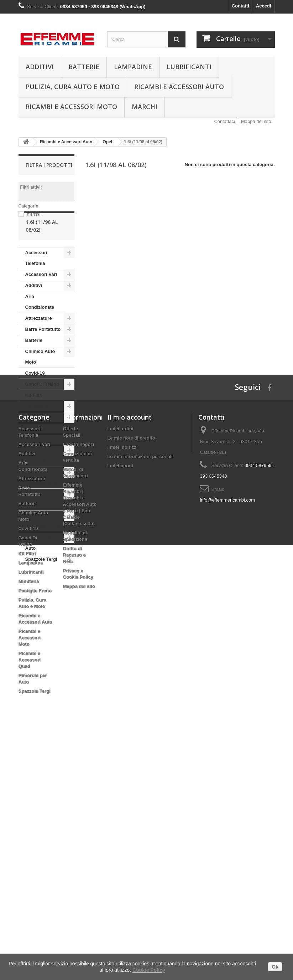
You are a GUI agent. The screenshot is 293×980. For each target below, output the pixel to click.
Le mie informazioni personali (140, 700)
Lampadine (133, 67)
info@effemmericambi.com (227, 744)
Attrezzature (39, 343)
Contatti (240, 6)
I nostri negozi (79, 688)
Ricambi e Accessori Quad (43, 546)
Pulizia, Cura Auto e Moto (73, 87)
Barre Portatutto (43, 355)
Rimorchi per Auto (40, 568)
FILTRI (34, 215)
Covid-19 (35, 398)
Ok (275, 967)
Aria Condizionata (40, 327)
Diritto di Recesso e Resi (74, 799)
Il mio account (130, 661)
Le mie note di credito (131, 682)
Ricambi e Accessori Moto (71, 107)
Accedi (264, 6)
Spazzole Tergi (41, 584)
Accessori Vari (41, 300)
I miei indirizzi (123, 691)
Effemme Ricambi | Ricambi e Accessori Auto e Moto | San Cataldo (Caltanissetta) (80, 748)
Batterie (84, 67)
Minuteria (36, 454)
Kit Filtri (34, 420)
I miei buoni (120, 710)
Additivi (40, 67)
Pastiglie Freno (42, 465)
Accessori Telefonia (36, 283)
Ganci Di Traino (42, 409)
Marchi (145, 107)
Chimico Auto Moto (40, 382)
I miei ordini (121, 673)
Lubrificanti (189, 67)
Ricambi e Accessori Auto (179, 87)
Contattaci (224, 121)
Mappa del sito (256, 121)
